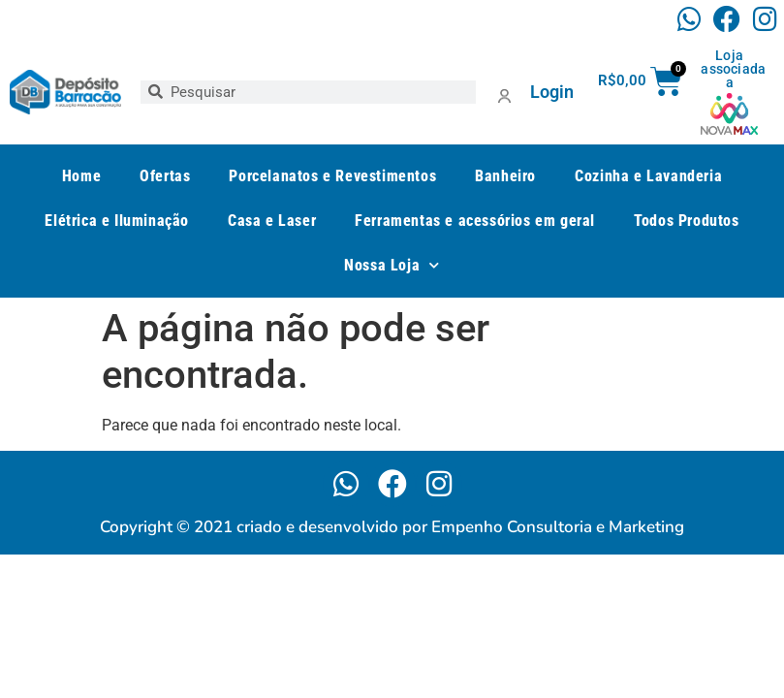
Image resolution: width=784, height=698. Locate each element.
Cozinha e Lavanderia (648, 176)
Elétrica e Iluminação (117, 221)
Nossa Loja (392, 265)
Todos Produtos (686, 221)
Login (552, 92)
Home (81, 176)
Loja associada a (733, 69)
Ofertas (165, 176)
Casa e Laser (272, 221)
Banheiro (505, 176)
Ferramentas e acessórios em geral (475, 221)
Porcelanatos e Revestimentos (332, 176)
